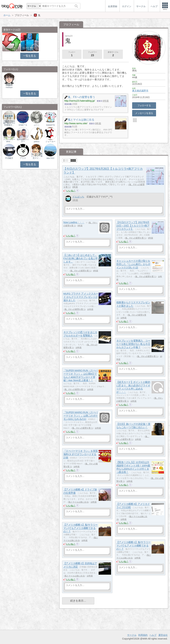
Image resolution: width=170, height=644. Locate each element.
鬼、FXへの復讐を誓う (136, 238)
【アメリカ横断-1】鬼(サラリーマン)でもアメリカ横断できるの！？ (81, 528)
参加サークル (113, 54)
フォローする (144, 105)
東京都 (136, 91)
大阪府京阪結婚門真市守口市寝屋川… (9, 123)
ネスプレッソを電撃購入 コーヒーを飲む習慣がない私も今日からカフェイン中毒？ (133, 344)
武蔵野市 (144, 91)
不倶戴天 (9, 158)
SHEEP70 (50, 125)
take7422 (50, 158)
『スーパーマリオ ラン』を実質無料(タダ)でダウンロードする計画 (81, 454)
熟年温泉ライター (23, 141)
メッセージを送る (144, 113)
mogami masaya (9, 86)
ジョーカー (50, 142)
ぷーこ (37, 125)
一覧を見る (29, 56)
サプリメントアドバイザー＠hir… (9, 140)
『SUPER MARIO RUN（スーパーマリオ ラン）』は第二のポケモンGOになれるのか (81, 416)
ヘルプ (153, 635)
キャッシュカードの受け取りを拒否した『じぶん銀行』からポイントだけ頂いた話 (133, 264)
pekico (37, 142)
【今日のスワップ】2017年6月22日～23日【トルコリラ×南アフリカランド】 (133, 226)
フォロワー (92, 54)
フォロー (72, 54)
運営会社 (163, 635)
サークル (132, 635)
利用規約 (143, 635)
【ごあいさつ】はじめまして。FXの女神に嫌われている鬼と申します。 (81, 258)
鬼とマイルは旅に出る (78, 502)
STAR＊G (23, 125)
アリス (23, 158)
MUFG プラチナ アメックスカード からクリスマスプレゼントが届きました (81, 297)
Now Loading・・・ (74, 222)
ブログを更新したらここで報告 (11, 49)
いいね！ (71, 191)
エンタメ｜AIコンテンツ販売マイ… (37, 156)
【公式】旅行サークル (30, 49)
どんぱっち (78, 197)
